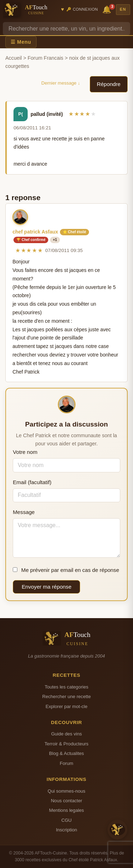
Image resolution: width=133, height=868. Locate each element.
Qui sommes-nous (66, 791)
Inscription (67, 830)
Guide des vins (66, 734)
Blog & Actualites (66, 753)
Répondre (109, 84)
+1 (55, 240)
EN (123, 9)
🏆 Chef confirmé (31, 240)
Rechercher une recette (66, 696)
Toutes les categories (66, 687)
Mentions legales (66, 810)
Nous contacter (66, 801)
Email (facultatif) (32, 482)
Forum (67, 763)
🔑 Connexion (82, 9)
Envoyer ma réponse (46, 587)
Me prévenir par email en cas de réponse (66, 570)
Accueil (13, 58)
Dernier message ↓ (61, 83)
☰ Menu (21, 42)
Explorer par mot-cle (66, 706)
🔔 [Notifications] (108, 9)
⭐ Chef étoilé (74, 232)
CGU (66, 820)
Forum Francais (46, 58)
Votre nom (25, 452)
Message (24, 512)
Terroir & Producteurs (67, 744)
